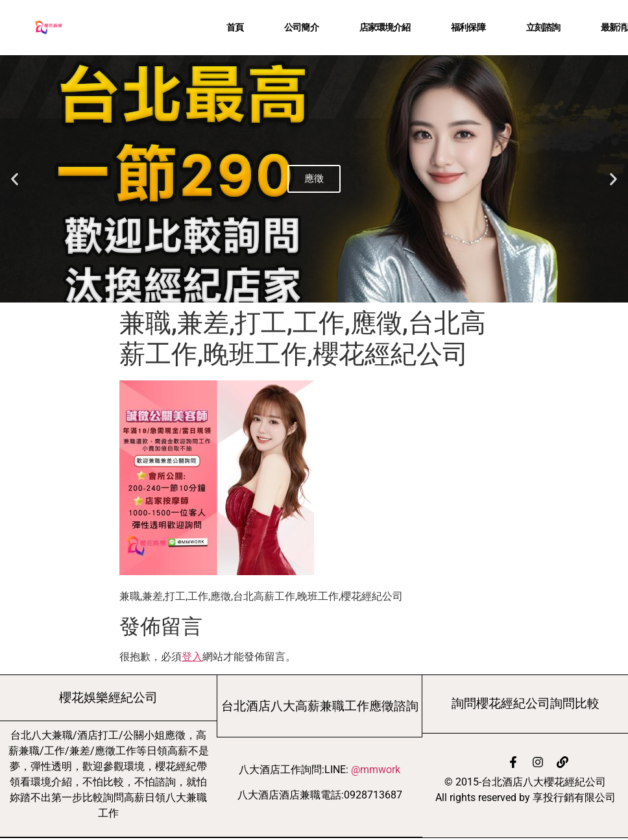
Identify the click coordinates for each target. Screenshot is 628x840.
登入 (192, 657)
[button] (15, 179)
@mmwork (376, 770)
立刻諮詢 (543, 27)
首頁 (235, 27)
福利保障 (468, 27)
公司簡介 (301, 27)
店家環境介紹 (385, 27)
